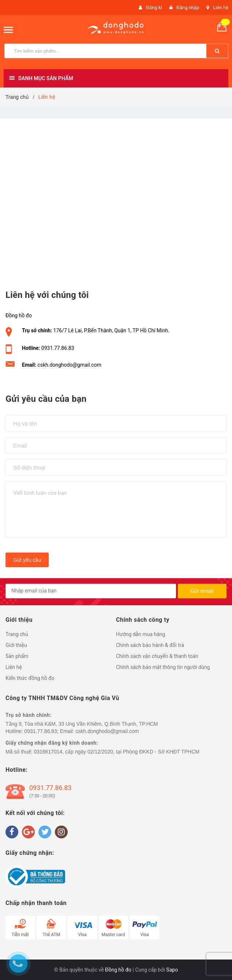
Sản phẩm (17, 656)
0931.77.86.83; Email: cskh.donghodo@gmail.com (81, 731)
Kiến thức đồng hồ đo (30, 678)
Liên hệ (221, 8)
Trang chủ (17, 634)
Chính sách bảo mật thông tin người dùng (163, 667)
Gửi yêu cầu (27, 560)
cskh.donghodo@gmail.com (69, 365)
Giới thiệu (16, 645)
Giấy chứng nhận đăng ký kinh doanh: (52, 743)
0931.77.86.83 (58, 348)
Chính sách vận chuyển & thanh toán (157, 656)
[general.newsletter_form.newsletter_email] (91, 591)
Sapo (172, 970)
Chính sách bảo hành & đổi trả (150, 645)
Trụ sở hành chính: (29, 715)
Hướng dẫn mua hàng (141, 634)
